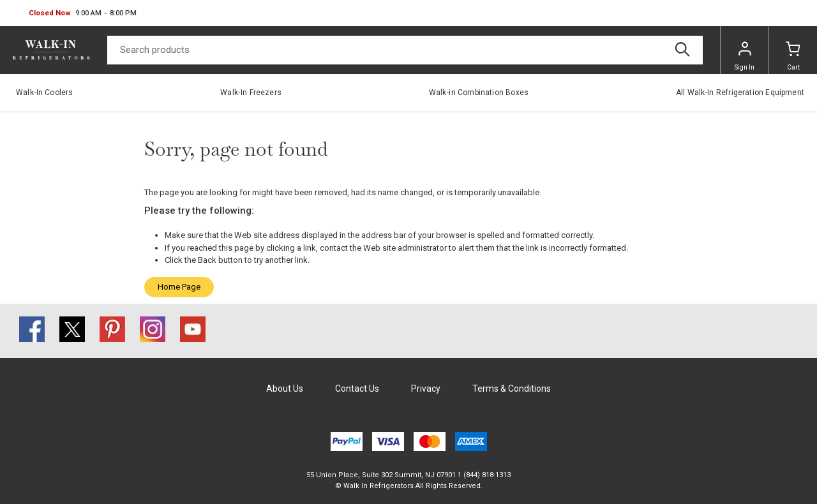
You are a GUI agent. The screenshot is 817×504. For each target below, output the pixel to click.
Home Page (179, 287)
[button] (83, 13)
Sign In (745, 56)
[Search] (405, 50)
